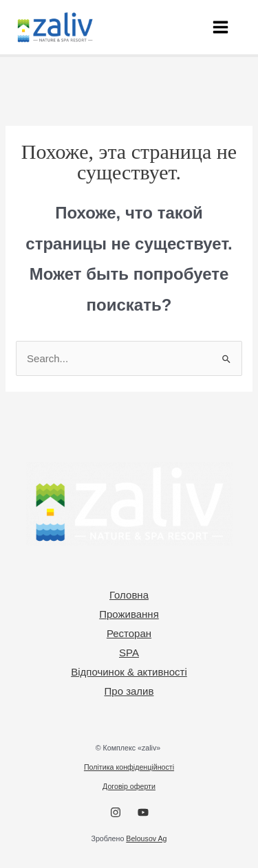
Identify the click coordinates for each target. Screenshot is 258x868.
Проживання (129, 614)
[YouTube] (143, 812)
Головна (129, 595)
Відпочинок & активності (129, 672)
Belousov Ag (146, 838)
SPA (129, 653)
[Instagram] (116, 812)
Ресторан (129, 633)
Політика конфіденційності (129, 767)
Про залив (129, 691)
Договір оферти (129, 786)
